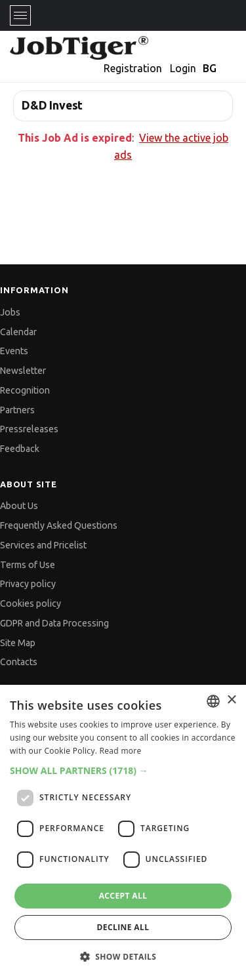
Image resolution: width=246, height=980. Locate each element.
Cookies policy (31, 603)
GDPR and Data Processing (54, 623)
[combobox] (213, 701)
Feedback (20, 449)
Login (183, 68)
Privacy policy (28, 584)
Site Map (18, 643)
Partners (17, 410)
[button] (123, 770)
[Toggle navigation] (20, 15)
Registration (133, 68)
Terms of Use (28, 565)
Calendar (18, 332)
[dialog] (123, 832)
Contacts (19, 662)
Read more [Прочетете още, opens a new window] (121, 751)
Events (14, 351)
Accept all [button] (123, 896)
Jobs (10, 312)
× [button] (231, 700)
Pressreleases (29, 429)
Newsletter (23, 371)
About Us (19, 506)
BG (210, 68)
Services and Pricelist (43, 545)
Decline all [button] (123, 927)
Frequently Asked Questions (59, 525)
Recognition (25, 390)
